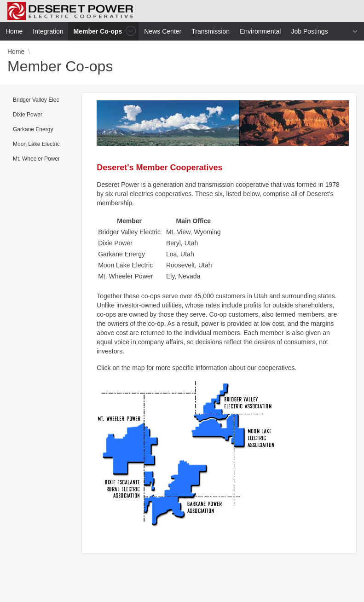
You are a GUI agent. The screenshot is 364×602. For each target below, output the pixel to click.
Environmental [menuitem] (260, 31)
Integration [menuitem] (48, 31)
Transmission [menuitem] (211, 31)
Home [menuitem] (14, 31)
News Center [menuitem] (163, 31)
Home (16, 52)
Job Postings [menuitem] (309, 31)
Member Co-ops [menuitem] (99, 31)
